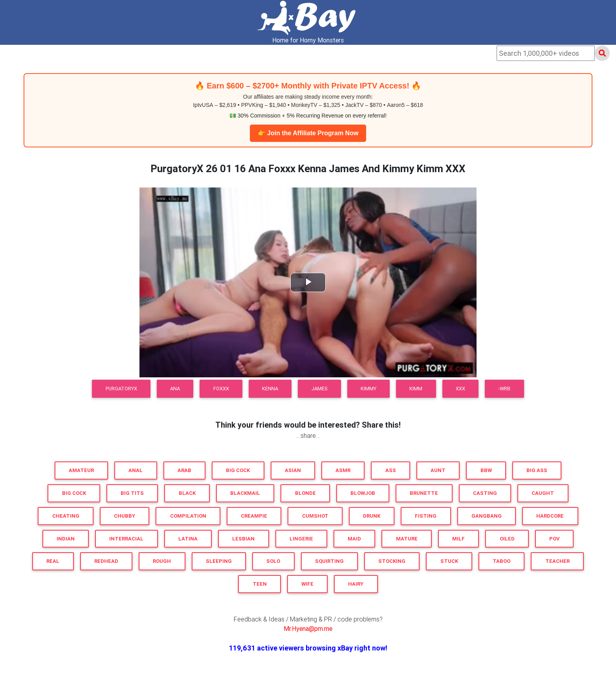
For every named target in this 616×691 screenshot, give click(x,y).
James (320, 389)
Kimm (416, 389)
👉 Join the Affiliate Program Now (308, 133)
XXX (460, 389)
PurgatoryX (121, 389)
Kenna (270, 389)
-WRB (504, 389)
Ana (175, 389)
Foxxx (221, 389)
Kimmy (368, 389)
